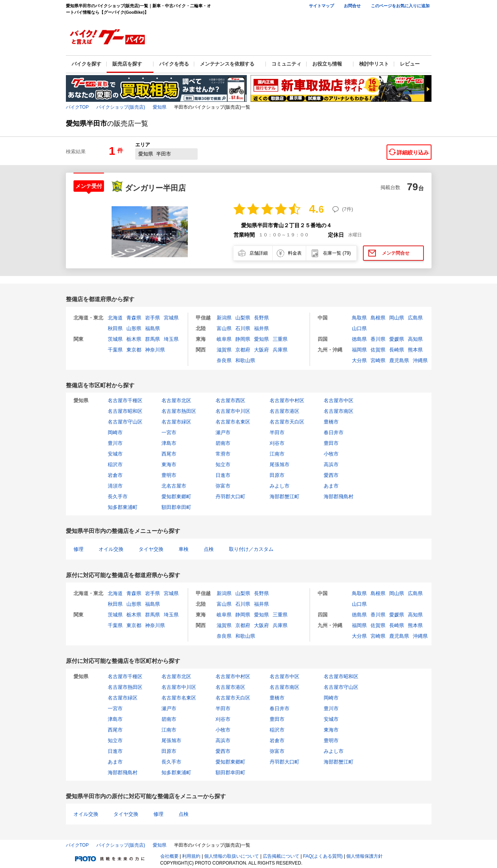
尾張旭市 (280, 464)
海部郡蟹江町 (284, 497)
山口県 (359, 328)
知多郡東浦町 (123, 507)
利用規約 (191, 856)
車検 (184, 549)
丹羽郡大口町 (230, 497)
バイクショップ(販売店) (121, 107)
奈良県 (224, 360)
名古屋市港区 (284, 411)
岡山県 (397, 318)
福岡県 (359, 350)
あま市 (331, 486)
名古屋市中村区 (287, 400)
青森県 (134, 318)
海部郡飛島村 (339, 497)
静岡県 (243, 339)
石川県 (243, 328)
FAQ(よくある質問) (323, 856)
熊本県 (415, 350)
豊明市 (169, 475)
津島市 (169, 443)
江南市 (277, 454)
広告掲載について (281, 856)
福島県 (153, 328)
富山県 (224, 328)
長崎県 (397, 350)
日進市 (223, 475)
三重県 (280, 339)
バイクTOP (77, 107)
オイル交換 (111, 549)
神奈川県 (155, 350)
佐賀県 (378, 350)
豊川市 (115, 443)
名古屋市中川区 (233, 411)
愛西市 (331, 475)
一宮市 (169, 432)
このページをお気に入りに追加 (400, 6)
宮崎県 (378, 360)
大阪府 (261, 350)
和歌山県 (245, 360)
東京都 (134, 350)
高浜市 (331, 464)
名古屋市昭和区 (125, 411)
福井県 (261, 328)
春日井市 (334, 432)
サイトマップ (321, 6)
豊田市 (331, 443)
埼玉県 (171, 339)
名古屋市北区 (176, 400)
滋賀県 (224, 350)
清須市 (115, 486)
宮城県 (171, 318)
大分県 (359, 360)
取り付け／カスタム (251, 549)
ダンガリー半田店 (155, 188)
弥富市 (223, 486)
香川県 (378, 339)
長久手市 (118, 497)
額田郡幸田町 (176, 507)
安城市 (115, 454)
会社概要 (169, 856)
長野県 (261, 318)
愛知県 (160, 107)
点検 (209, 549)
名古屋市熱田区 (179, 411)
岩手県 (153, 318)
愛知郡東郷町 (176, 497)
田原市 (277, 475)
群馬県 (153, 339)
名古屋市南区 (339, 411)
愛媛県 (397, 339)
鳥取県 (359, 318)
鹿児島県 (399, 360)
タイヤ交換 (151, 549)
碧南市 (223, 443)
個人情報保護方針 (364, 856)
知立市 (223, 464)
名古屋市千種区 (125, 400)
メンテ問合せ (396, 253)
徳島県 (359, 339)
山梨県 (243, 318)
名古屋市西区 (230, 400)
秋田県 (115, 328)
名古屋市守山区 (125, 422)
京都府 (243, 350)
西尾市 (169, 454)
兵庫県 (280, 350)
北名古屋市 (174, 486)
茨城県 (115, 339)
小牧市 (331, 454)
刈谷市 (277, 443)
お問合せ (352, 6)
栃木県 (134, 339)
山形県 (134, 328)
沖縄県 (420, 360)
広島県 (415, 318)
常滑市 (223, 454)
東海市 (169, 464)
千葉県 (115, 350)
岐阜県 (224, 339)
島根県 (378, 318)
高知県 (415, 339)
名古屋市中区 (339, 400)
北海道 (115, 318)
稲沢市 (115, 464)
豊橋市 (331, 422)
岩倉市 (115, 475)
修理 (78, 549)
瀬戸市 (223, 432)
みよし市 (280, 486)
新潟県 (224, 318)
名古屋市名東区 (233, 422)
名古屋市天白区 (287, 422)
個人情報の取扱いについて (232, 856)
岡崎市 (115, 432)
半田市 (277, 432)
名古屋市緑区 (176, 422)
